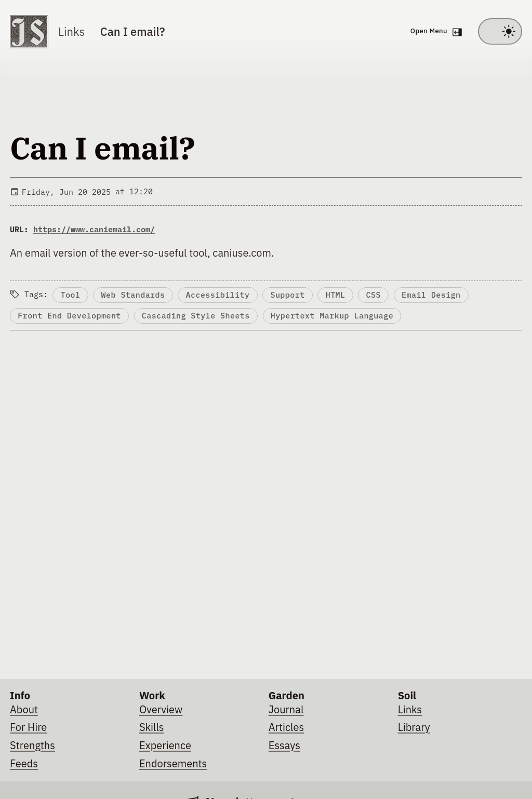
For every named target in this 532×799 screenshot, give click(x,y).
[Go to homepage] (29, 32)
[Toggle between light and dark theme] (500, 32)
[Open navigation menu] (434, 32)
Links (71, 31)
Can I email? (132, 31)
